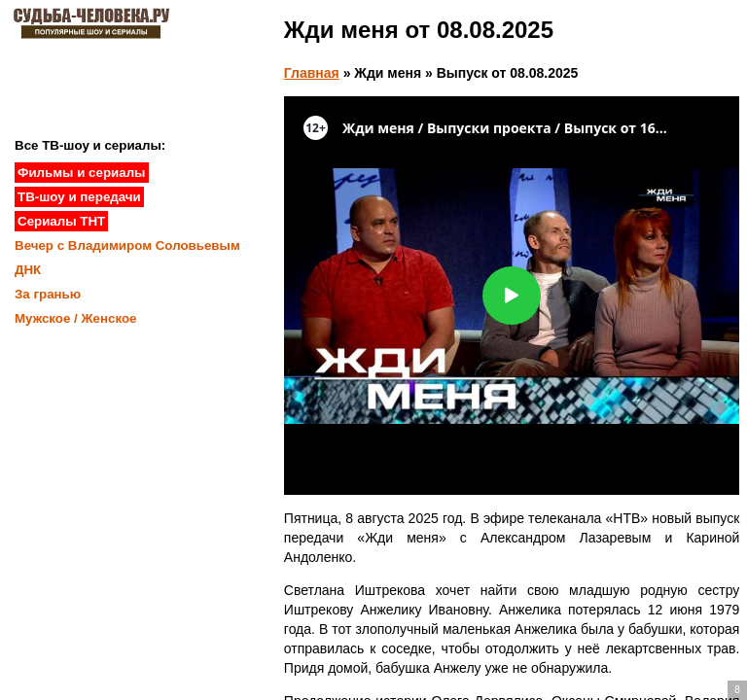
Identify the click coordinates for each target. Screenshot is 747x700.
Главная (312, 73)
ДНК (28, 270)
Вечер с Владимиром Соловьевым (127, 245)
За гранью (48, 294)
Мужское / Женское (76, 318)
